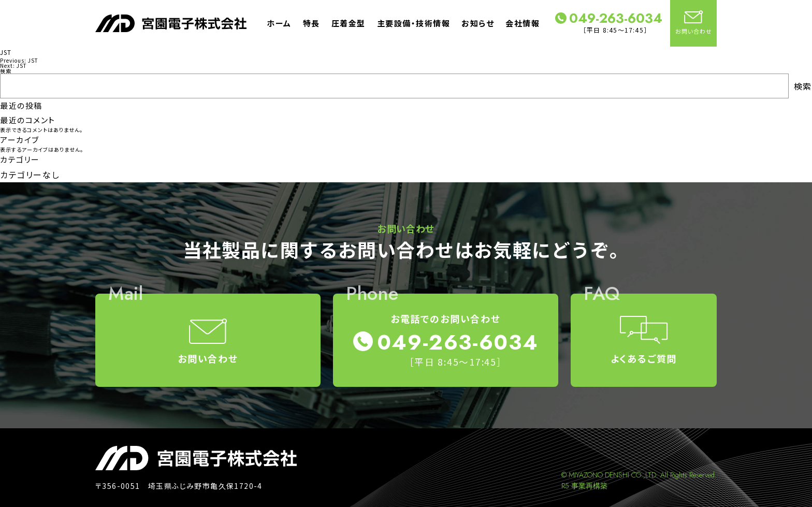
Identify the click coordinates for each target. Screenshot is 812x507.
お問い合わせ (693, 23)
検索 (6, 71)
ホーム (279, 23)
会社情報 (523, 23)
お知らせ (478, 23)
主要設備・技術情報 (414, 23)
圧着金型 (349, 23)
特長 (311, 23)
